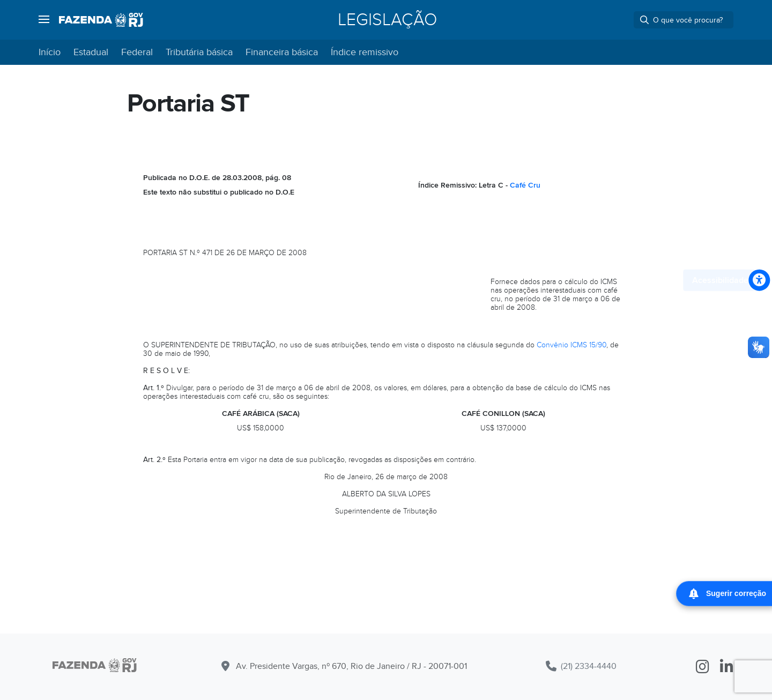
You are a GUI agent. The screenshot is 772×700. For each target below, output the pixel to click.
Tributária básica (199, 52)
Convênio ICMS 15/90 (571, 345)
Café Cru (525, 185)
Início (50, 52)
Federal (137, 52)
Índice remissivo (365, 52)
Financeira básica (282, 52)
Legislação (387, 20)
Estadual (91, 52)
